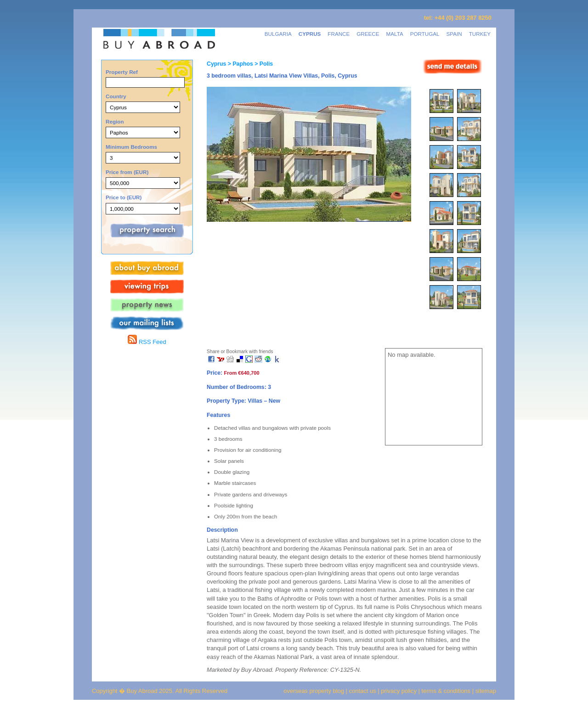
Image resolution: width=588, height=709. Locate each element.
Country (116, 96)
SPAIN (454, 34)
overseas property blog (314, 691)
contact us (363, 691)
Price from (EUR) (127, 172)
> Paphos (239, 64)
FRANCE (339, 34)
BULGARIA (278, 34)
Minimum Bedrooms (131, 147)
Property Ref (122, 72)
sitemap (485, 691)
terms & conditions (447, 691)
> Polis (263, 64)
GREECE (368, 34)
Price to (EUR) (124, 197)
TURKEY (480, 34)
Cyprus (216, 64)
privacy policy (399, 691)
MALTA (395, 34)
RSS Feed (147, 342)
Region (115, 121)
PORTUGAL (425, 34)
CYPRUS (310, 34)
